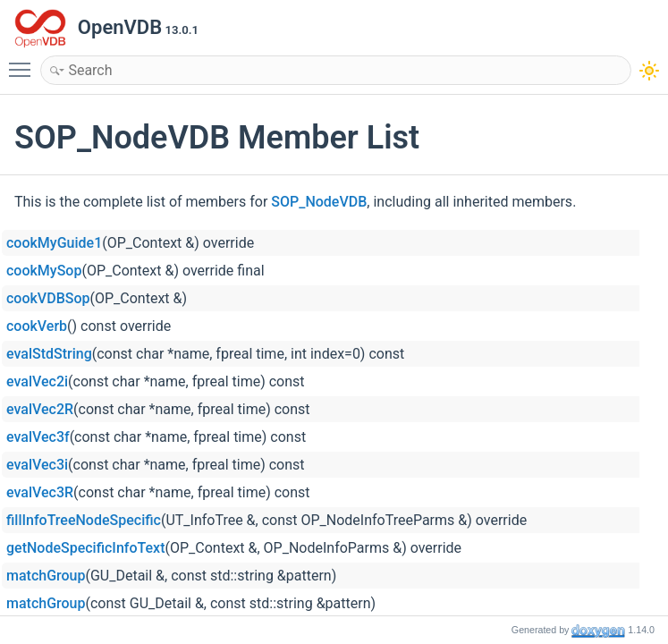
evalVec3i (37, 465)
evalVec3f (38, 437)
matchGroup (46, 576)
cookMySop (44, 271)
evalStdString (49, 354)
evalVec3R (40, 492)
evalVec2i (37, 381)
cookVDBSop (48, 298)
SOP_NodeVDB (319, 202)
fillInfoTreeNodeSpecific (84, 520)
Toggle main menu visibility (24, 62)
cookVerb (37, 326)
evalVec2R (40, 409)
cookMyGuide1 (54, 243)
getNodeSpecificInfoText (85, 548)
